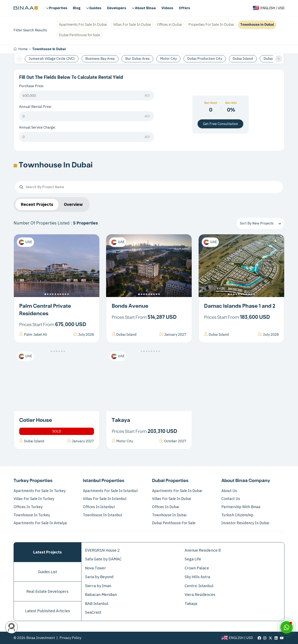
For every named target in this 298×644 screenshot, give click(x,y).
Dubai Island (243, 59)
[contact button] (11, 627)
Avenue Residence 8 (203, 550)
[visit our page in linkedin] (276, 638)
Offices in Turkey (28, 507)
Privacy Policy (70, 638)
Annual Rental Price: (36, 107)
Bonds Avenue (130, 306)
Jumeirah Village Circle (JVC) (52, 59)
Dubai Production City (205, 59)
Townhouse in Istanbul (102, 515)
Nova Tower (95, 568)
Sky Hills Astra (197, 577)
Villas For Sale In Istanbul (105, 499)
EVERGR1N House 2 (102, 550)
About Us (229, 491)
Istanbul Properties (104, 481)
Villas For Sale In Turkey (34, 499)
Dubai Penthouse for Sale (79, 35)
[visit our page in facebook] (259, 638)
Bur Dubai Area (137, 59)
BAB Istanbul (97, 604)
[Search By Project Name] (149, 187)
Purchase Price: (32, 86)
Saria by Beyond (99, 577)
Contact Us (231, 499)
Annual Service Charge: (37, 127)
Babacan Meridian (101, 595)
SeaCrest (93, 612)
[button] (279, 59)
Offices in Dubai (170, 25)
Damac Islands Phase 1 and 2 (240, 306)
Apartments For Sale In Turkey (40, 491)
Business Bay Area (100, 59)
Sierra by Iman (98, 586)
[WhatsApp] (287, 627)
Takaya (121, 420)
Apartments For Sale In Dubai (83, 25)
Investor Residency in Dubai (245, 523)
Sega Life (193, 559)
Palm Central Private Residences (45, 310)
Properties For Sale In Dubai (211, 25)
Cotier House (36, 420)
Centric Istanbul (199, 586)
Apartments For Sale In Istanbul (110, 491)
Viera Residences (200, 595)
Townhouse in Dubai (257, 25)
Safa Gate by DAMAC (103, 559)
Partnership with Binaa (241, 507)
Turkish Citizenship (237, 515)
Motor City (168, 59)
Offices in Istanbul (99, 507)
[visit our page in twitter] (270, 638)
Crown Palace (197, 568)
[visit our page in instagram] (265, 638)
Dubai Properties (170, 481)
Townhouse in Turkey (32, 515)
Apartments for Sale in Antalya (40, 523)
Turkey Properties (33, 481)
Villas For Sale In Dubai (132, 25)
